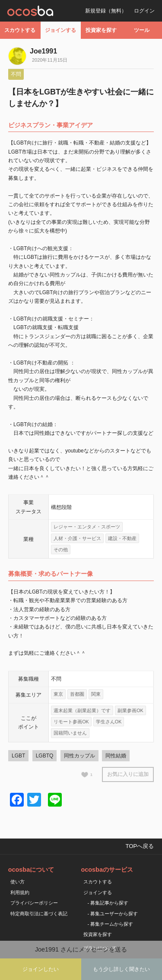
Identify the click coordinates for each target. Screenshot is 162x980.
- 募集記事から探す (108, 903)
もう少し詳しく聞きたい (121, 969)
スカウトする (20, 30)
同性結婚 (116, 756)
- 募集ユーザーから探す (113, 914)
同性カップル (79, 756)
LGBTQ (45, 756)
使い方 (17, 882)
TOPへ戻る (140, 846)
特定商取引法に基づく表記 (39, 914)
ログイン (144, 11)
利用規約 (20, 892)
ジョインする (60, 30)
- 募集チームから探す (111, 924)
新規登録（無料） (106, 11)
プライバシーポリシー (34, 903)
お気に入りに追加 (128, 774)
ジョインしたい (41, 969)
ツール (142, 30)
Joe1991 (43, 51)
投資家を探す (101, 30)
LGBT (18, 756)
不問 (16, 74)
